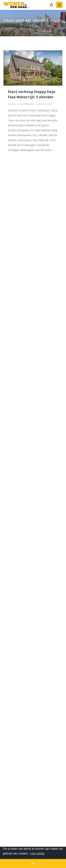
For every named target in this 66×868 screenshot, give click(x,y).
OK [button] (33, 863)
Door (26, 104)
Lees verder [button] (37, 853)
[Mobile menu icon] (59, 5)
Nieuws (12, 104)
